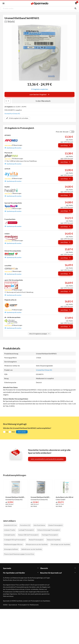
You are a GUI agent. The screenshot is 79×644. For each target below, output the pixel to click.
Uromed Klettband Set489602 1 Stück (16, 497)
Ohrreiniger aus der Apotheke (60, 544)
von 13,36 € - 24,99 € (15, 107)
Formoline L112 (25, 525)
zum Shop (66, 145)
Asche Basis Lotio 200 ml (64, 497)
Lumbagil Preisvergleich (26, 530)
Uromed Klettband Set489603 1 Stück (41, 497)
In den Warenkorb (43, 101)
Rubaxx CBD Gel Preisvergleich (28, 535)
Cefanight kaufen (10, 535)
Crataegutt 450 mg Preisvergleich (15, 540)
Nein (13, 432)
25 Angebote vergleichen (40, 89)
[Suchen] (75, 8)
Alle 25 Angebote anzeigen (40, 333)
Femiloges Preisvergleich (50, 535)
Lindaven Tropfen (10, 530)
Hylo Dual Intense (39, 525)
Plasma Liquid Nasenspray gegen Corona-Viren (19, 554)
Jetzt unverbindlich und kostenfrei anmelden (47, 459)
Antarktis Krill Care (10, 525)
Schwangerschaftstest (11, 549)
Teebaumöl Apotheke (54, 540)
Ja (7, 432)
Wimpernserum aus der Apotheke (37, 544)
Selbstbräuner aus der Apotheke (32, 549)
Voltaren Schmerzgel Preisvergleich (49, 530)
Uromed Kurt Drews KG (12, 113)
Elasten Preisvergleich (55, 525)
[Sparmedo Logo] (40, 3)
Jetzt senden (22, 432)
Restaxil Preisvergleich (36, 540)
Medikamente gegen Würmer (13, 544)
